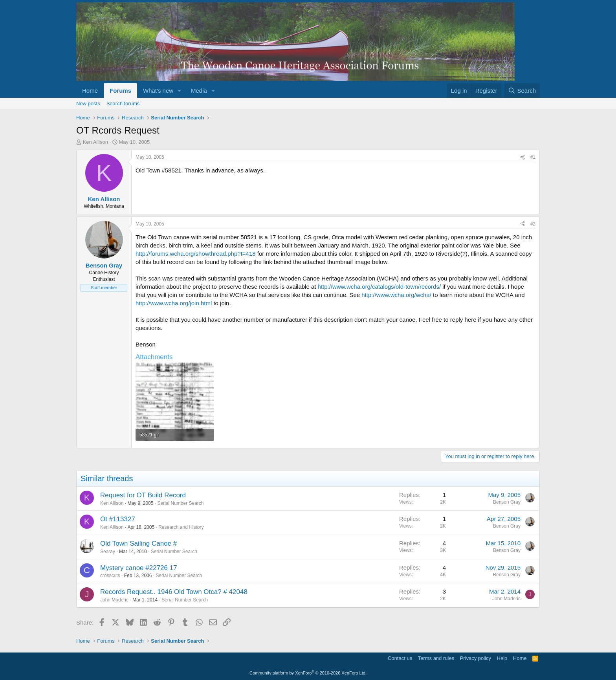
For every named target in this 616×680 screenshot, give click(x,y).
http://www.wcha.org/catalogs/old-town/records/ (379, 287)
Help (502, 658)
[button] (180, 91)
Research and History (181, 527)
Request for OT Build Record (143, 495)
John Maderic (114, 600)
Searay (108, 552)
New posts (88, 104)
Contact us (400, 658)
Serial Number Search (180, 503)
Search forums (123, 104)
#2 (533, 224)
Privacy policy (476, 658)
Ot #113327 (118, 519)
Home (90, 91)
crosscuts (110, 576)
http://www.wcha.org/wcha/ (396, 295)
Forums (120, 91)
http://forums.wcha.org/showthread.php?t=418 (196, 254)
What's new (158, 91)
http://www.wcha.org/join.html (174, 303)
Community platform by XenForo (308, 673)
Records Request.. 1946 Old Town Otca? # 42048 (174, 592)
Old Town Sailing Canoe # (138, 543)
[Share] (522, 157)
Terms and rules (436, 658)
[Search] (522, 91)
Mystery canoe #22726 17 (139, 568)
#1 (533, 157)
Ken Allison (95, 142)
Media (199, 91)
